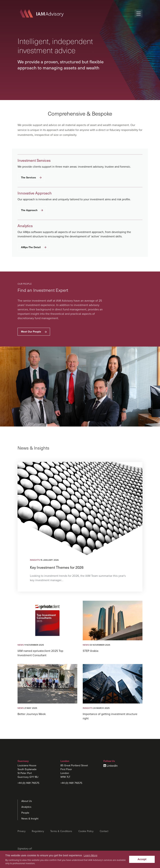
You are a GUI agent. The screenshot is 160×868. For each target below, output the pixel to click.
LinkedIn (112, 766)
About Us (27, 801)
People (25, 813)
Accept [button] (142, 859)
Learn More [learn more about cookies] (91, 855)
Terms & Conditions (61, 831)
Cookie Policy (86, 831)
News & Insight (30, 819)
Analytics (26, 807)
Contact (104, 831)
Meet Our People (34, 332)
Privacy (22, 831)
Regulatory (38, 831)
